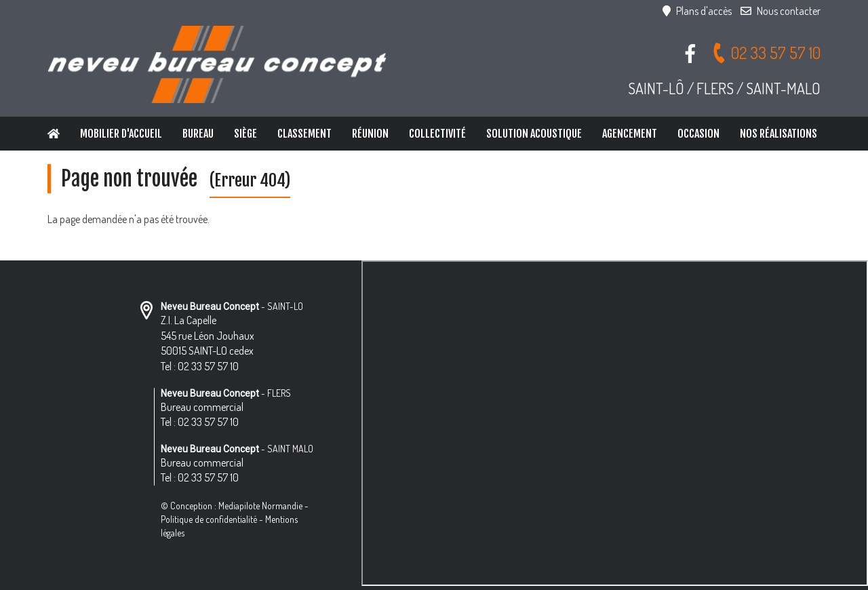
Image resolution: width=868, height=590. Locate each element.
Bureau (198, 134)
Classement (304, 134)
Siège (245, 134)
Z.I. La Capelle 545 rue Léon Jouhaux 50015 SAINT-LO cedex (208, 336)
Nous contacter (781, 11)
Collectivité (437, 134)
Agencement (630, 134)
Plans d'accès (697, 11)
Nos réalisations (778, 134)
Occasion (698, 134)
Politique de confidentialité (209, 519)
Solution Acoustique (534, 134)
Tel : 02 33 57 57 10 (200, 366)
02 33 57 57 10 (766, 53)
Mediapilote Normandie (260, 506)
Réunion (370, 134)
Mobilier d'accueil (121, 134)
